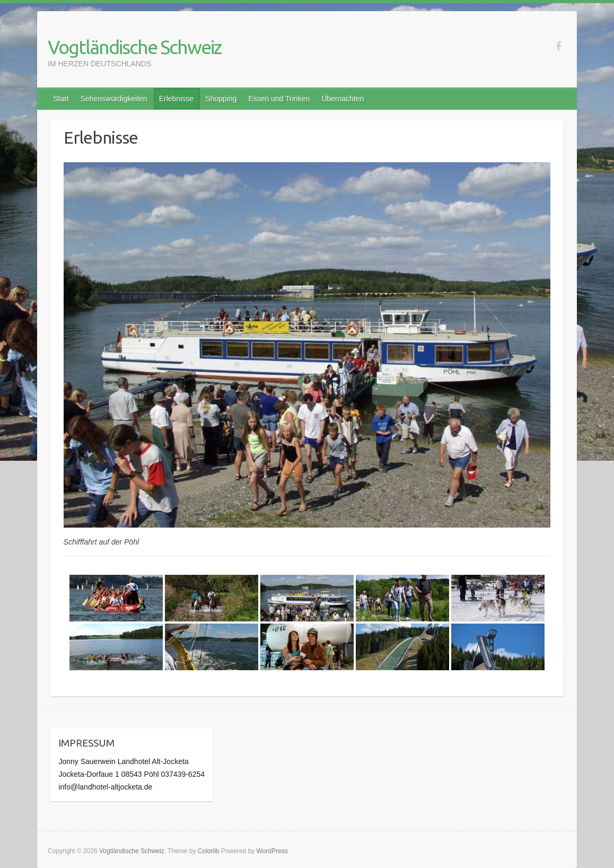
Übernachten (343, 99)
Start (61, 99)
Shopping (221, 99)
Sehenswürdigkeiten (114, 99)
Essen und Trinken (279, 99)
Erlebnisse (176, 99)
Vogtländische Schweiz (134, 47)
